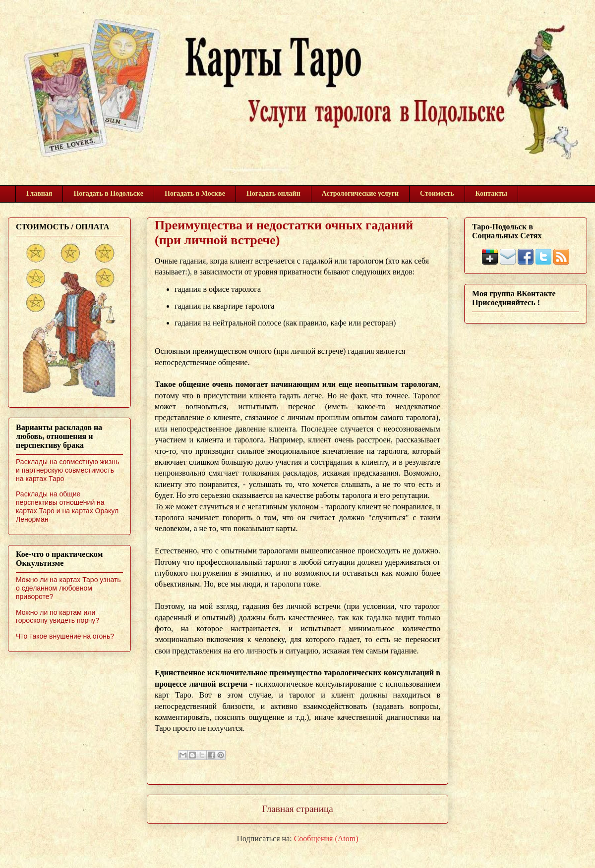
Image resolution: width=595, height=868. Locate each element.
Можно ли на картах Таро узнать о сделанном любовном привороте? (68, 588)
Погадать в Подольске (108, 193)
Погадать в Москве (195, 193)
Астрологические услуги (360, 193)
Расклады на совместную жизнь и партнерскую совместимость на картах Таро (67, 470)
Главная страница (297, 809)
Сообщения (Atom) (326, 839)
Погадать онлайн (273, 193)
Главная (39, 193)
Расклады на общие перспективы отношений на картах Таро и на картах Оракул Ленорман (67, 506)
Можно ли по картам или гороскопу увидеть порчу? (58, 617)
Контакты (491, 193)
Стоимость (437, 193)
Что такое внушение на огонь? (65, 636)
